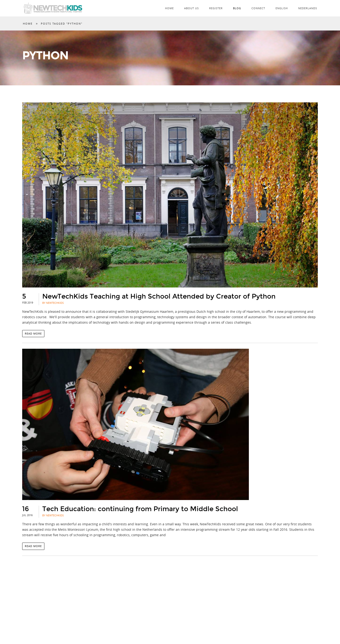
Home (169, 8)
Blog (237, 8)
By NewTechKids (53, 303)
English (282, 8)
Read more (33, 333)
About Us (191, 8)
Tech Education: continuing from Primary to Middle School (140, 509)
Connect (258, 8)
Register (216, 8)
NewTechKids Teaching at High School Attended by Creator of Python (159, 296)
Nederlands (308, 8)
